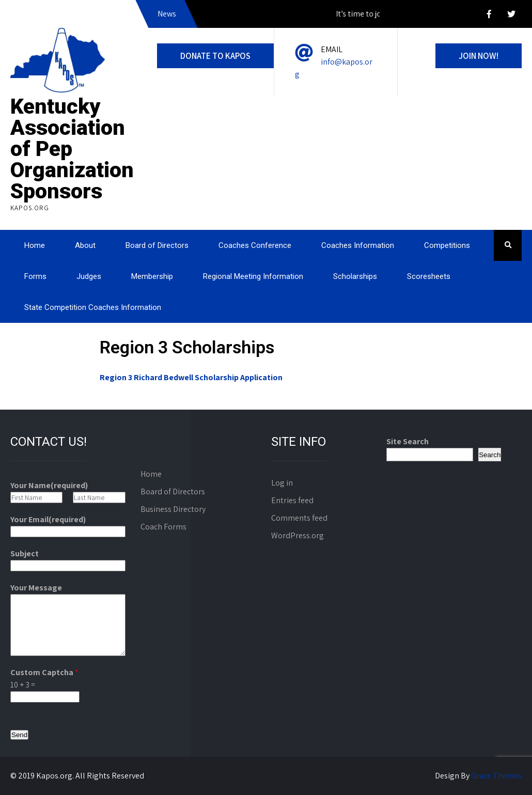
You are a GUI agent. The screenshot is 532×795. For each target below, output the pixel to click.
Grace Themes (496, 776)
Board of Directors (157, 245)
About (85, 245)
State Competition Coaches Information (93, 307)
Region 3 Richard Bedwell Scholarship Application (191, 377)
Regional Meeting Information (253, 276)
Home (35, 245)
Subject (25, 554)
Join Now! (479, 56)
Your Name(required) (49, 485)
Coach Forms (163, 527)
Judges (89, 276)
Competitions (447, 245)
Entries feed (292, 500)
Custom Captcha (44, 672)
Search (490, 455)
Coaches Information (358, 245)
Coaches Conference (255, 245)
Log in (282, 483)
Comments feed (299, 518)
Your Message (36, 588)
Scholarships (355, 276)
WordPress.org (298, 535)
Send (19, 735)
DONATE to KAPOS (215, 56)
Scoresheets (429, 276)
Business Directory (173, 509)
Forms (35, 276)
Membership (152, 276)
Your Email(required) (48, 519)
